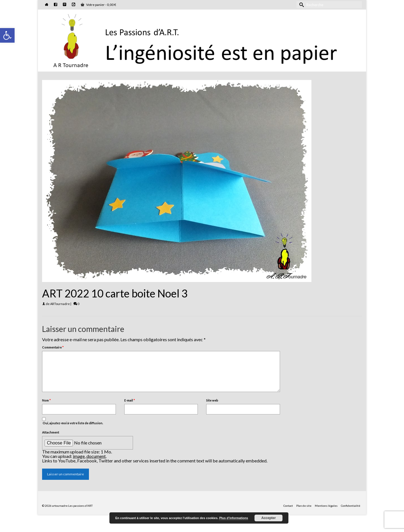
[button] (7, 35)
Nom (46, 400)
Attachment (51, 432)
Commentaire (53, 347)
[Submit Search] (301, 5)
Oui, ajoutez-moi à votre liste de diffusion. (73, 421)
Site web (212, 400)
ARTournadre (60, 304)
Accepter (269, 518)
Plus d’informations (234, 518)
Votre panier (98, 5)
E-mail (130, 400)
